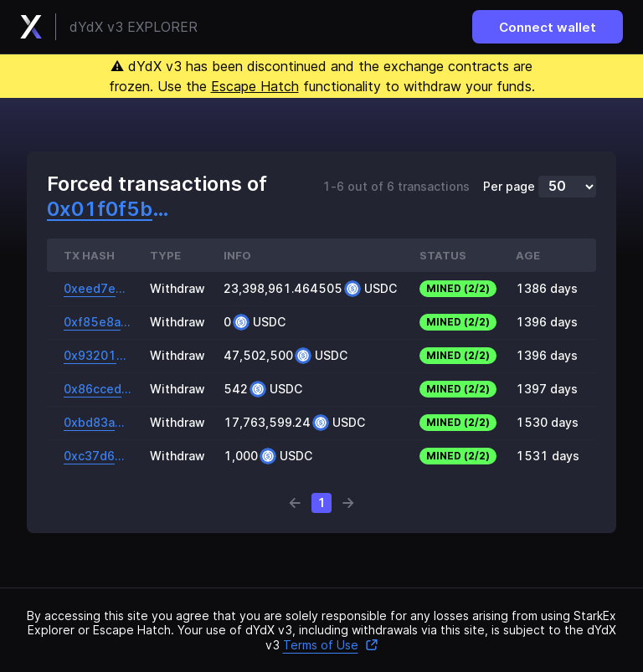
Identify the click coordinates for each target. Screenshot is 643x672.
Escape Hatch (255, 86)
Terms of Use (331, 645)
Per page (509, 187)
